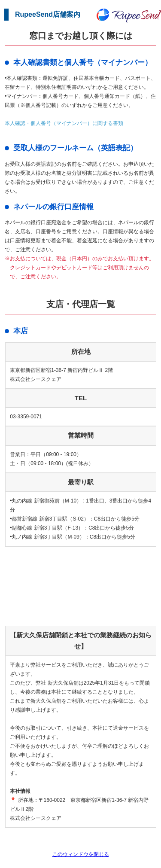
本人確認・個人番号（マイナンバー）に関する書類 (64, 123)
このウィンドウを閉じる (81, 854)
